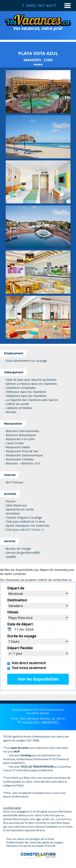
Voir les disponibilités (38, 679)
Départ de (16, 588)
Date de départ (20, 624)
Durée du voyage (22, 636)
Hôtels (13, 612)
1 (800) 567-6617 (39, 6)
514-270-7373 (30, 722)
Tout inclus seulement (28, 668)
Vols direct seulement (28, 663)
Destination (17, 600)
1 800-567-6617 (50, 722)
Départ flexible (20, 648)
